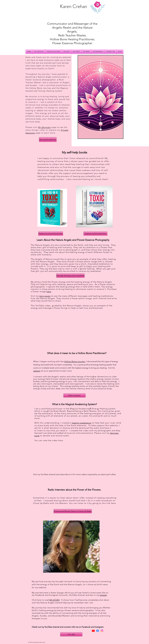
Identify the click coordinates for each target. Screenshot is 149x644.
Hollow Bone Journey (40, 88)
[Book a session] (75, 395)
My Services (44, 127)
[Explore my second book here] (51, 234)
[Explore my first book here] (95, 234)
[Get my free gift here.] (48, 139)
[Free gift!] (71, 634)
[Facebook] (98, 631)
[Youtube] (93, 631)
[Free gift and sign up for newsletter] (71, 276)
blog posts (45, 296)
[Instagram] (102, 631)
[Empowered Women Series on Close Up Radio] (73, 511)
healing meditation (82, 423)
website (37, 371)
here (49, 291)
